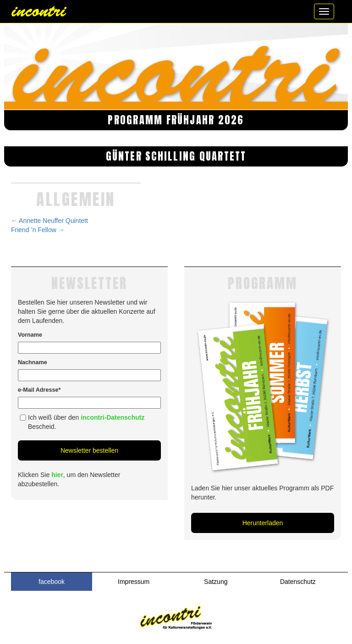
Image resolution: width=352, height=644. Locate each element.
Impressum (134, 582)
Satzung (216, 582)
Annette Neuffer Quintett (49, 221)
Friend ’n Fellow (38, 230)
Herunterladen (263, 523)
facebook (52, 582)
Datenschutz (298, 582)
